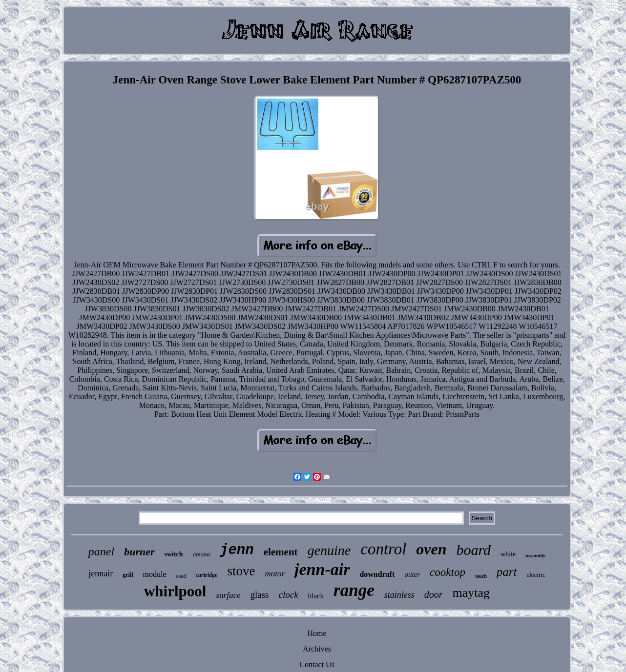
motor (275, 574)
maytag (471, 593)
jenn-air (322, 569)
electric (536, 575)
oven (431, 549)
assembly (535, 555)
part (507, 572)
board (474, 550)
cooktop (448, 572)
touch (481, 576)
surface (228, 595)
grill (128, 575)
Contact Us (317, 664)
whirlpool (175, 591)
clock (288, 595)
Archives (317, 649)
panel (101, 551)
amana (201, 554)
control (383, 549)
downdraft (377, 574)
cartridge (207, 575)
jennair (101, 573)
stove (241, 571)
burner (139, 552)
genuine (329, 550)
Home (317, 633)
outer (412, 574)
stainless (399, 595)
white (508, 554)
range (354, 590)
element (281, 552)
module (155, 574)
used (181, 576)
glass (259, 595)
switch (174, 554)
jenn (237, 550)
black (316, 596)
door (434, 594)
